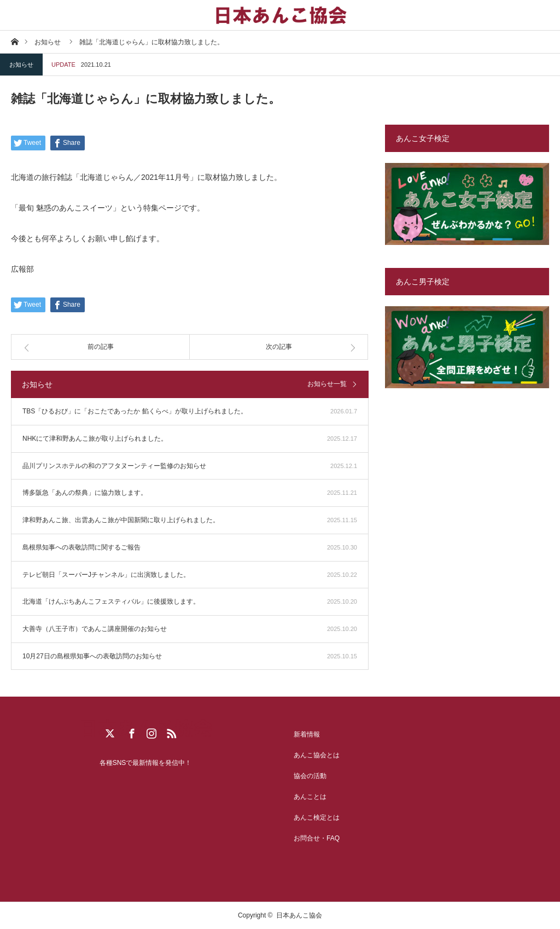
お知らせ (21, 65)
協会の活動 (310, 776)
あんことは (310, 797)
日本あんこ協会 (299, 915)
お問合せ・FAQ (317, 838)
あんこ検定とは (317, 817)
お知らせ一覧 (327, 384)
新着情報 (307, 734)
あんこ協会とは (317, 755)
